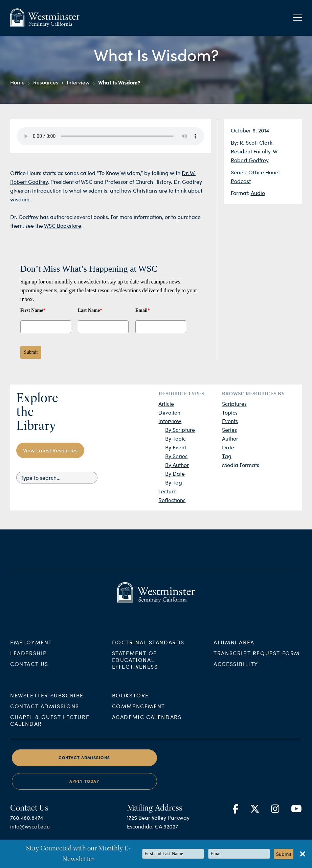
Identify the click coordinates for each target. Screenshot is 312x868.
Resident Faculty (251, 151)
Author (230, 438)
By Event (176, 447)
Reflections (172, 500)
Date (228, 447)
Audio (258, 193)
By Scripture (180, 430)
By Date (175, 474)
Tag (227, 456)
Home (17, 82)
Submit (31, 352)
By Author (177, 465)
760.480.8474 (27, 823)
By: (235, 142)
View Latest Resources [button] (50, 450)
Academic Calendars (147, 723)
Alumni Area (234, 648)
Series (229, 430)
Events (230, 421)
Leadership (29, 658)
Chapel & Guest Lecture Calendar (50, 726)
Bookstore (130, 701)
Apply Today (84, 787)
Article (166, 404)
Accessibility (236, 669)
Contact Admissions (45, 712)
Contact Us (29, 669)
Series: (240, 172)
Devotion (169, 412)
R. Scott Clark (256, 142)
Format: (241, 193)
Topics (230, 412)
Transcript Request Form (257, 658)
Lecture (168, 491)
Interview (78, 82)
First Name (33, 310)
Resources (46, 82)
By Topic (175, 438)
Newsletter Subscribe (47, 701)
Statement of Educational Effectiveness (135, 665)
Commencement (139, 712)
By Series (176, 456)
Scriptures (234, 404)
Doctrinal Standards (148, 648)
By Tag (174, 482)
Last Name (90, 310)
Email (143, 310)
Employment (31, 648)
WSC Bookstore (63, 226)
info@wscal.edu (30, 832)
